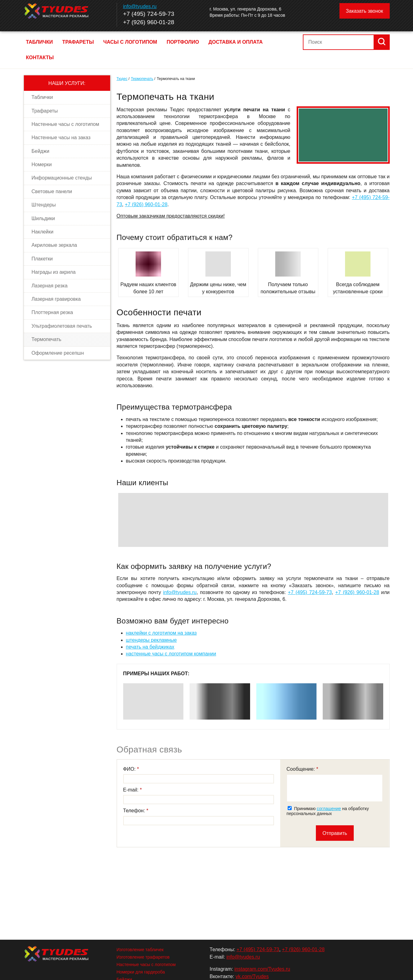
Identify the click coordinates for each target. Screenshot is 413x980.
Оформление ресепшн (58, 353)
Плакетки (42, 259)
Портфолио (183, 42)
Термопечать (47, 339)
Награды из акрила (54, 272)
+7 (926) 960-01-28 (149, 22)
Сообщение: (301, 769)
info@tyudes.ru (140, 6)
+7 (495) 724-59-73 (149, 14)
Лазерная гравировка (56, 299)
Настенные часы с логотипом (65, 124)
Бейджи (40, 151)
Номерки (42, 164)
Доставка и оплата (236, 42)
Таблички (40, 42)
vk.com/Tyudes (252, 976)
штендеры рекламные (151, 640)
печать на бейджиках (150, 647)
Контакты (40, 58)
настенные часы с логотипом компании (171, 654)
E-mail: (132, 790)
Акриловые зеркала (54, 245)
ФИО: (130, 769)
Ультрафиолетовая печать (62, 326)
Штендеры (44, 205)
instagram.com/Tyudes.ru (263, 969)
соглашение (329, 809)
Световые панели (52, 191)
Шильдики (43, 218)
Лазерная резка (50, 286)
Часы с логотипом (130, 42)
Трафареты (78, 42)
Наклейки (43, 232)
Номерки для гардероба (141, 972)
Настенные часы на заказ (61, 137)
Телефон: (135, 811)
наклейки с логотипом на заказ (161, 633)
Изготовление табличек (140, 950)
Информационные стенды (62, 178)
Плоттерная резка (52, 312)
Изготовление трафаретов (143, 957)
